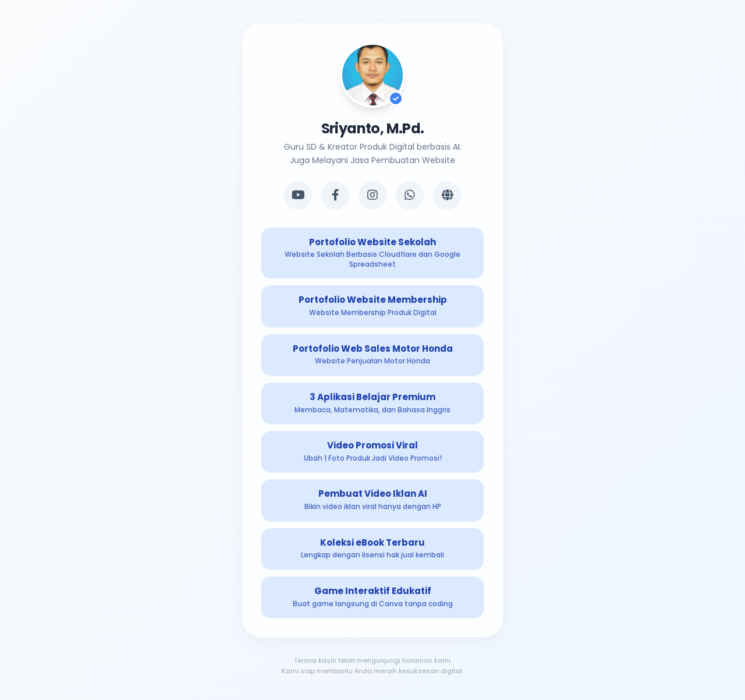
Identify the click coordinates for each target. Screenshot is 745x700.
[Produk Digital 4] (372, 403)
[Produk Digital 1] (372, 253)
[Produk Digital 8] (372, 597)
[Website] (447, 195)
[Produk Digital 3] (372, 355)
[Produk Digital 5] (372, 452)
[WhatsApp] (410, 195)
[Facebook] (335, 195)
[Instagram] (372, 195)
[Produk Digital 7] (372, 549)
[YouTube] (298, 195)
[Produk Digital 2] (372, 306)
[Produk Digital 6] (372, 500)
